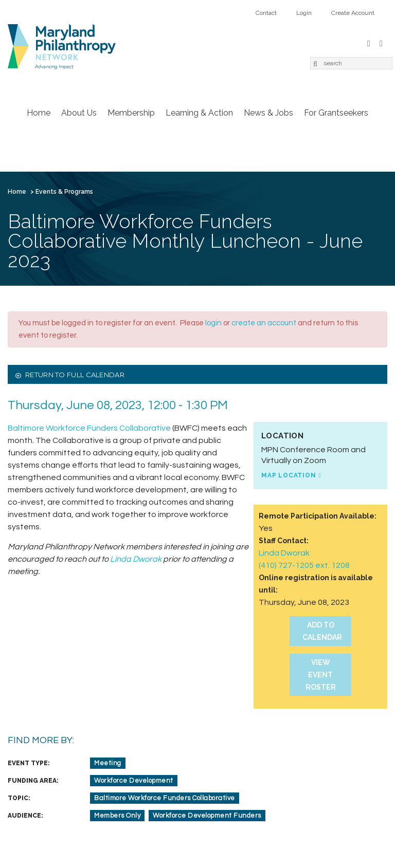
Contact (266, 13)
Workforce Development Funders (207, 816)
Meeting (108, 763)
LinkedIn (381, 42)
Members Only (117, 816)
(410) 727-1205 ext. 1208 (304, 565)
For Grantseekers (336, 113)
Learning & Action (199, 113)
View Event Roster (321, 675)
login (213, 323)
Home (39, 113)
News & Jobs (268, 113)
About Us (79, 113)
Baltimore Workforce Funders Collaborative (89, 428)
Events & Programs (64, 192)
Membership (131, 113)
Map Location (289, 475)
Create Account (353, 13)
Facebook (369, 42)
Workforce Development (134, 781)
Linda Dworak (284, 553)
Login (304, 13)
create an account (264, 323)
